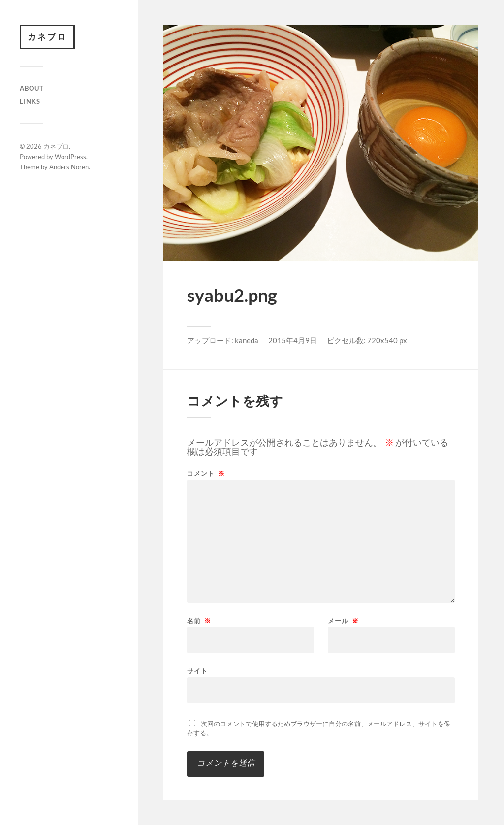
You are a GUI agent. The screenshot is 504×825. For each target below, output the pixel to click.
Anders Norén (69, 167)
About (32, 88)
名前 (199, 621)
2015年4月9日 (293, 340)
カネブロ (47, 37)
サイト (197, 671)
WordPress (70, 157)
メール (343, 621)
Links (30, 101)
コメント (206, 474)
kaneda (247, 340)
